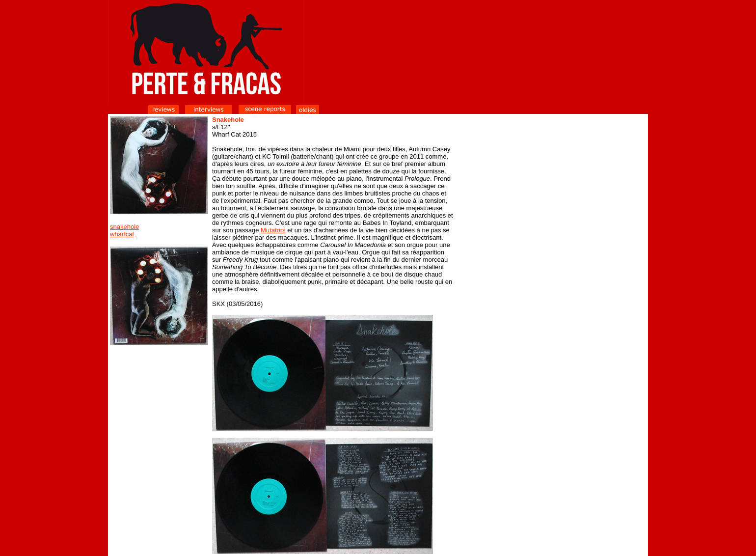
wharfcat (122, 234)
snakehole (124, 227)
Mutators (273, 230)
